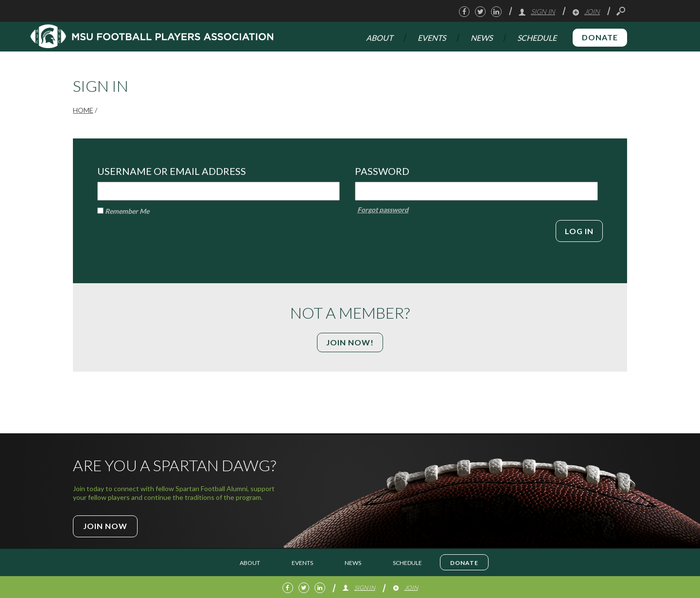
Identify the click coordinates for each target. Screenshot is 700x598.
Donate (600, 37)
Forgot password (383, 210)
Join (586, 11)
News (481, 38)
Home (83, 110)
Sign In (537, 11)
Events (432, 38)
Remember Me (123, 211)
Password (382, 171)
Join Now (105, 526)
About (379, 38)
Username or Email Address (172, 171)
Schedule (537, 38)
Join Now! (350, 342)
